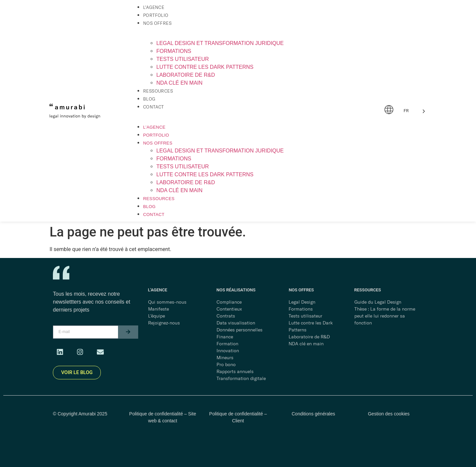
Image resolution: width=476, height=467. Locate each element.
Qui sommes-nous (167, 302)
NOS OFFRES (301, 290)
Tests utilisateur (183, 59)
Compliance (229, 302)
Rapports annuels (235, 371)
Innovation (228, 351)
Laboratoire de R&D (186, 75)
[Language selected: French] (414, 111)
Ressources (158, 91)
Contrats (226, 316)
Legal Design (302, 302)
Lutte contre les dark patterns (205, 67)
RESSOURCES (368, 290)
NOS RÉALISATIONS (236, 290)
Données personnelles (239, 330)
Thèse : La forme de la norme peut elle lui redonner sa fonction (385, 316)
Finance (225, 337)
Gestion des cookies (389, 414)
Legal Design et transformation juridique (220, 43)
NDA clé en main (179, 83)
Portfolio (156, 15)
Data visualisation (236, 323)
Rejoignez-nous (164, 323)
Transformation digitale (241, 378)
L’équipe (157, 316)
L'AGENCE (158, 290)
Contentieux (229, 309)
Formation (227, 344)
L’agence (154, 7)
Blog (149, 99)
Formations (174, 51)
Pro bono (226, 364)
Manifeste (159, 309)
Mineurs (225, 358)
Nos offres (157, 23)
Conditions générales (313, 414)
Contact (154, 107)
